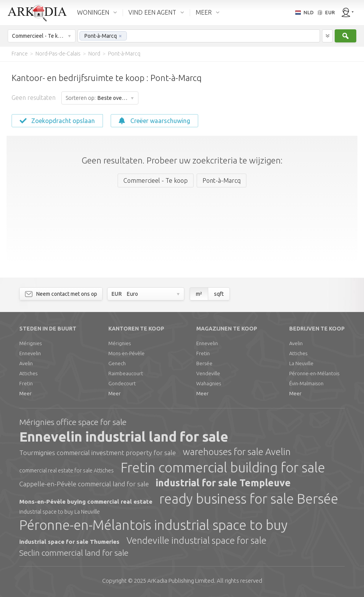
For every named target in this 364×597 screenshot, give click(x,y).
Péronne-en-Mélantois (314, 373)
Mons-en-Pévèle (126, 353)
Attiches (28, 373)
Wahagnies (209, 383)
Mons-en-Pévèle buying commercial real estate (86, 502)
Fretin (26, 383)
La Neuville (301, 363)
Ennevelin (30, 353)
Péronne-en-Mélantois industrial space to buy (153, 525)
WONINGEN (93, 12)
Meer (25, 393)
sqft (219, 294)
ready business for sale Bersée (249, 499)
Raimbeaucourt (126, 373)
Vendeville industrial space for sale (196, 541)
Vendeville (208, 373)
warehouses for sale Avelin (237, 452)
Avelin (26, 363)
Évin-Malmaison (306, 383)
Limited (181, 581)
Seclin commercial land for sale (74, 553)
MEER (204, 12)
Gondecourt (122, 383)
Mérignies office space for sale (73, 422)
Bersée (204, 363)
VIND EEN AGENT (152, 12)
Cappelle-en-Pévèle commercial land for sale (84, 484)
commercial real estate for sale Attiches (67, 471)
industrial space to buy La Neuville (60, 512)
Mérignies (30, 343)
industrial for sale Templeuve (223, 483)
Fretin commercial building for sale (223, 467)
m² (199, 294)
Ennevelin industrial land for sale (124, 437)
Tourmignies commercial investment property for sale (98, 453)
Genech (117, 363)
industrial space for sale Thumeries (69, 542)
